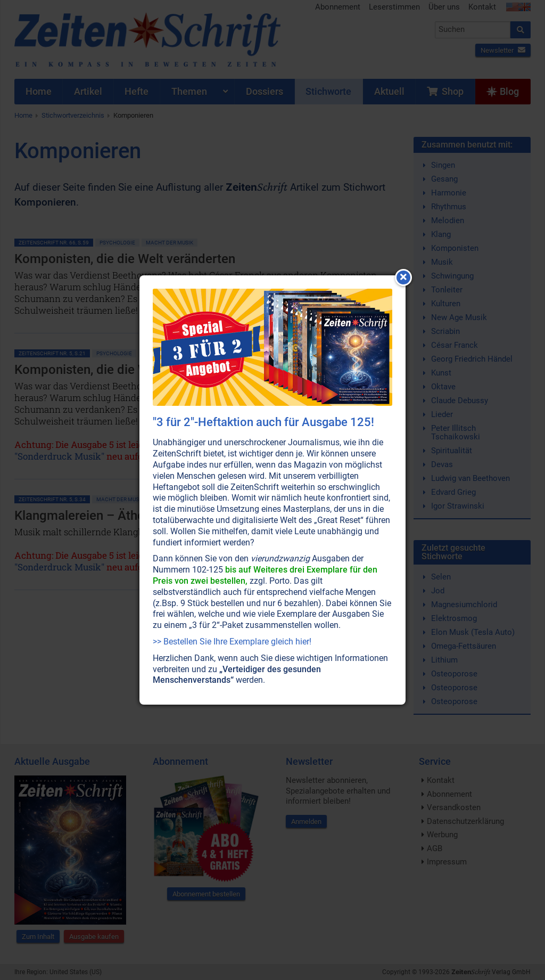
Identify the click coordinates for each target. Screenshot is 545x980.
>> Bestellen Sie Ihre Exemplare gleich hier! (232, 642)
